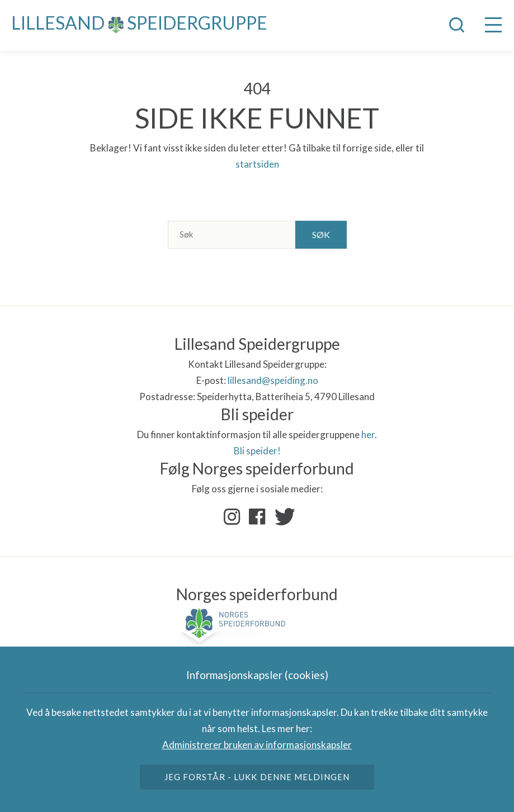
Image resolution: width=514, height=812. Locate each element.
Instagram (232, 517)
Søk (321, 234)
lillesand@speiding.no (273, 380)
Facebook (257, 517)
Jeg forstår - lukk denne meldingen (257, 777)
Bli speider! (257, 451)
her (368, 435)
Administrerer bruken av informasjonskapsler (257, 745)
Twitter (282, 517)
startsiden (257, 164)
